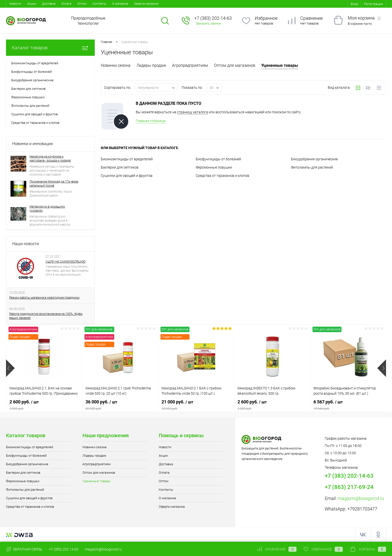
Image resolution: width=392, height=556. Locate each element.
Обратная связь (24, 549)
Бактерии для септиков (120, 167)
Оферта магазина (146, 4)
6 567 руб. (348, 405)
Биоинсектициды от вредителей (127, 159)
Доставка (49, 4)
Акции (32, 4)
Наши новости (26, 244)
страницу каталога (192, 112)
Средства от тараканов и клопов (222, 176)
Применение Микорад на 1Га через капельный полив (54, 184)
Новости (15, 4)
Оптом (82, 4)
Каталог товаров (50, 48)
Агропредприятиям (190, 65)
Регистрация (373, 4)
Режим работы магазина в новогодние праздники (44, 298)
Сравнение (311, 18)
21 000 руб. (196, 405)
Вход (354, 4)
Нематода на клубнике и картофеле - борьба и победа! (50, 159)
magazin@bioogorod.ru (361, 498)
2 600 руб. (44, 405)
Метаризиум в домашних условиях (47, 209)
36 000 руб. (120, 405)
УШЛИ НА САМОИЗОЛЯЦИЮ (65, 262)
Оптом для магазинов (235, 65)
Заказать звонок (208, 23)
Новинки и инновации (32, 144)
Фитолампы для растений (312, 167)
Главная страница (151, 121)
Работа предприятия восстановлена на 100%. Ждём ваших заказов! (46, 316)
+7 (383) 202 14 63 (64, 549)
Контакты (99, 4)
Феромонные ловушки (214, 167)
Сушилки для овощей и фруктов (127, 176)
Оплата (66, 4)
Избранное (266, 18)
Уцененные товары (280, 65)
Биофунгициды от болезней (218, 159)
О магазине (120, 4)
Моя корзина (365, 18)
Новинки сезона (116, 65)
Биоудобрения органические (314, 159)
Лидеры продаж (151, 65)
